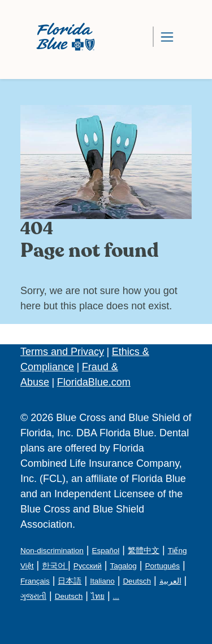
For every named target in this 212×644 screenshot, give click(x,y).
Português (162, 566)
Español (105, 551)
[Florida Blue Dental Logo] (61, 37)
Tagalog (123, 566)
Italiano (102, 581)
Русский (88, 566)
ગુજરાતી (33, 596)
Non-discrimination (52, 551)
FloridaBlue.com (94, 382)
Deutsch (137, 581)
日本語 (70, 581)
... (116, 596)
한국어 (55, 566)
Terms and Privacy (62, 352)
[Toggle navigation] (167, 37)
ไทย (98, 596)
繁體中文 (144, 551)
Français (35, 581)
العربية (170, 581)
